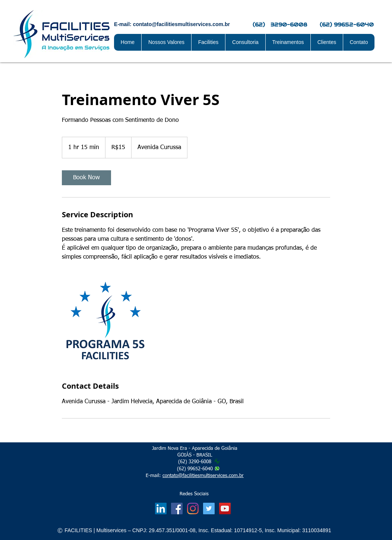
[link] (86, 178)
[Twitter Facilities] (209, 509)
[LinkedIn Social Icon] (161, 509)
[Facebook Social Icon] (177, 509)
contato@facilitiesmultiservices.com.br (203, 476)
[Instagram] (193, 509)
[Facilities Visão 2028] (225, 509)
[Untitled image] (105, 321)
